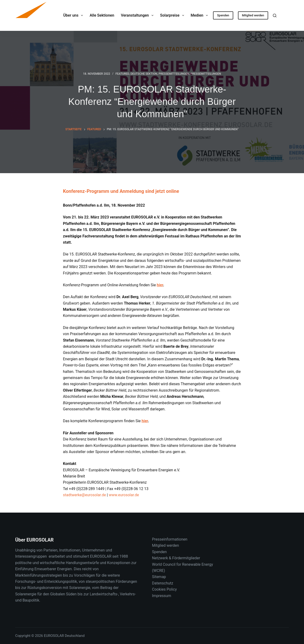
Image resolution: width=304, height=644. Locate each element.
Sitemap (159, 577)
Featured (122, 74)
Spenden (223, 15)
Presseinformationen (170, 539)
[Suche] (275, 16)
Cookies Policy (164, 589)
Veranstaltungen (138, 15)
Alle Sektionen (102, 15)
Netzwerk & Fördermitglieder (176, 558)
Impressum (162, 596)
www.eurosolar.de (123, 495)
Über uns (74, 15)
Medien (200, 15)
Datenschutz (163, 583)
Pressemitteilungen (174, 74)
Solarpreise (173, 15)
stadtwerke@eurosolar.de (84, 495)
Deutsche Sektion (144, 74)
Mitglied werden (253, 15)
